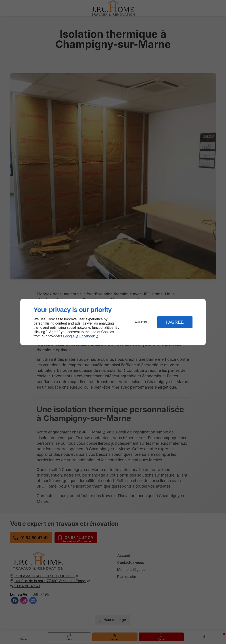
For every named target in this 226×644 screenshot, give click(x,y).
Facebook (87, 336)
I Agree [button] (175, 322)
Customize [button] (141, 322)
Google (69, 336)
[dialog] (113, 322)
